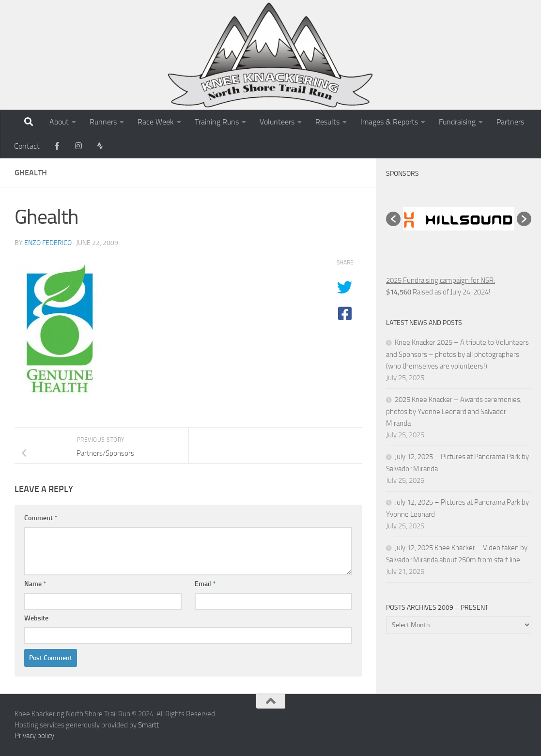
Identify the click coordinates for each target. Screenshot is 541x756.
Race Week (156, 122)
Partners (510, 122)
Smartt (148, 725)
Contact (27, 146)
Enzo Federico (48, 243)
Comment (41, 518)
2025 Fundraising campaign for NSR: (441, 280)
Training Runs (217, 122)
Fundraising (457, 122)
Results (327, 122)
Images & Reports (389, 122)
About (59, 122)
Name (35, 584)
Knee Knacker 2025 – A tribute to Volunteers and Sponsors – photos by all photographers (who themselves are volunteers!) (457, 354)
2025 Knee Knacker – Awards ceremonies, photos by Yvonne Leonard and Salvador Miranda (454, 411)
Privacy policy (34, 736)
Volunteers (277, 122)
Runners (103, 122)
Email (205, 584)
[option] (459, 219)
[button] (393, 219)
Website (36, 618)
